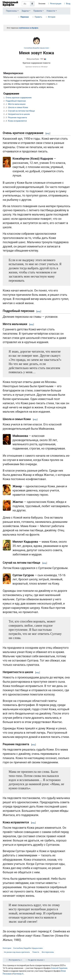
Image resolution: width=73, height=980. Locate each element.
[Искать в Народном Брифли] (26, 4)
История (52, 17)
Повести (36, 952)
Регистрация (56, 4)
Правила (38, 11)
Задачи (25, 11)
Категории (7, 948)
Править (38, 17)
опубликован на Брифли (28, 28)
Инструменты (15, 960)
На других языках (36, 960)
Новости (51, 11)
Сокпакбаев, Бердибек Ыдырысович (36, 48)
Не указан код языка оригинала (17, 952)
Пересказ (25, 17)
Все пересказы (48, 952)
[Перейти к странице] (32, 4)
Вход (68, 4)
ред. (48, 133)
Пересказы (11, 11)
